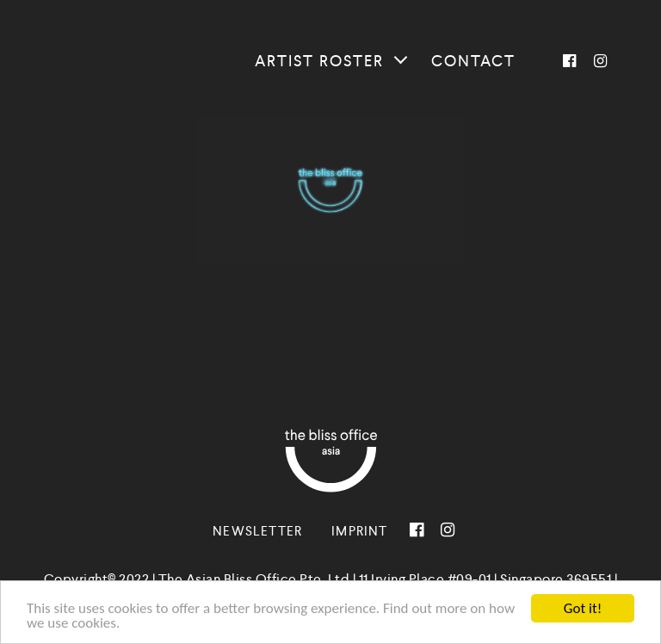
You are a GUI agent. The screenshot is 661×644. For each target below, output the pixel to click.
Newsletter (257, 531)
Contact (473, 61)
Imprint (359, 531)
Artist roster (319, 61)
